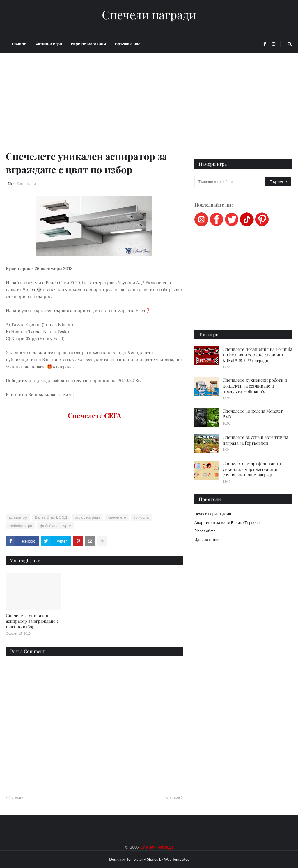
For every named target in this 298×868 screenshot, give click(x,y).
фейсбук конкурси (56, 526)
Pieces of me (205, 531)
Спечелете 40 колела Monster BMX (253, 414)
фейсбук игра (21, 526)
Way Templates (177, 859)
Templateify (136, 859)
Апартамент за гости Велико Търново (227, 522)
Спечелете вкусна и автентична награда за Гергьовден (255, 440)
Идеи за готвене (208, 540)
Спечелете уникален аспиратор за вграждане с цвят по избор (32, 621)
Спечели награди (149, 15)
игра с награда (87, 517)
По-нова (16, 797)
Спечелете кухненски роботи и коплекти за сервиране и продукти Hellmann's (255, 386)
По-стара (172, 797)
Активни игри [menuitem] (49, 44)
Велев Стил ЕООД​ (51, 517)
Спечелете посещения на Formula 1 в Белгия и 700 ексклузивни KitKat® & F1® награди (257, 355)
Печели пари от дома (213, 514)
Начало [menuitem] (19, 44)
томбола (141, 517)
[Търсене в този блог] (230, 182)
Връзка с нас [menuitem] (127, 44)
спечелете (117, 517)
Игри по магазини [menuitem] (88, 44)
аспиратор (18, 517)
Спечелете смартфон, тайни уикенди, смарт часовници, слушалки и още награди (252, 469)
